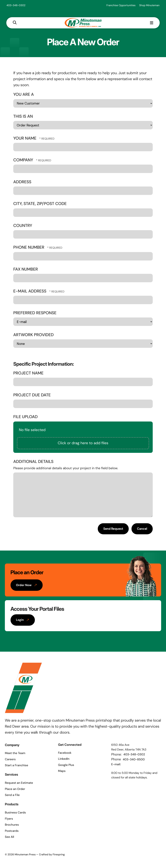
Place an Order (15, 789)
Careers (10, 760)
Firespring (59, 855)
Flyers (9, 819)
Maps (62, 771)
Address (22, 182)
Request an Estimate (19, 783)
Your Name (25, 139)
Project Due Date (32, 395)
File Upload (25, 417)
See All (9, 837)
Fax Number (26, 270)
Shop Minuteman (149, 5)
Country (23, 226)
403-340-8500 (134, 760)
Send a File (12, 795)
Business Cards (15, 813)
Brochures (12, 825)
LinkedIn (64, 759)
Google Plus (66, 765)
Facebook (65, 753)
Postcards (12, 831)
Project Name (28, 373)
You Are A (24, 95)
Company (24, 160)
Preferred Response (35, 313)
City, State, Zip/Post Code (40, 204)
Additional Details (33, 462)
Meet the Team (15, 753)
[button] (15, 23)
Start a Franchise (16, 766)
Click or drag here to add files (83, 443)
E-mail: (116, 765)
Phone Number (29, 248)
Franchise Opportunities (121, 5)
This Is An (23, 117)
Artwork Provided (33, 335)
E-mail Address (30, 291)
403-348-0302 (16, 5)
